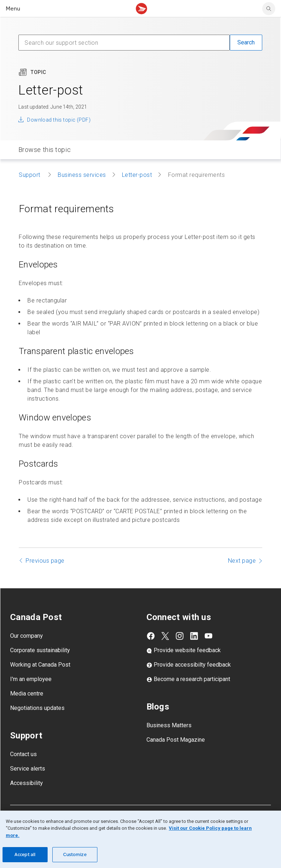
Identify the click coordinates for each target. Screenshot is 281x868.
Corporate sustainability (40, 650)
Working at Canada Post (40, 665)
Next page (242, 561)
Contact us (23, 754)
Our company (27, 636)
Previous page (45, 561)
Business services (82, 175)
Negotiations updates (37, 708)
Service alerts (28, 769)
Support (30, 175)
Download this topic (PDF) (59, 120)
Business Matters (169, 725)
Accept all (25, 854)
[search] (269, 9)
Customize (75, 854)
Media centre (27, 693)
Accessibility (27, 783)
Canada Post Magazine (176, 740)
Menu (13, 8)
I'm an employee (31, 679)
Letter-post (137, 175)
